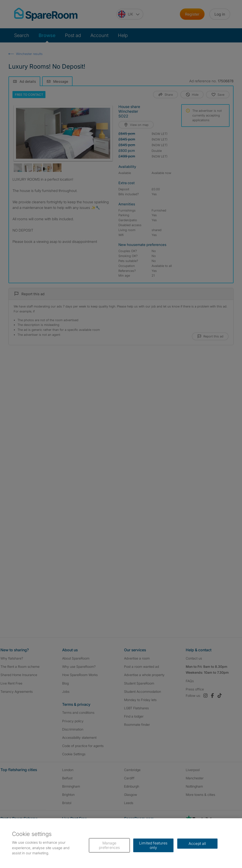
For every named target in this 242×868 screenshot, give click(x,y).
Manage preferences (109, 845)
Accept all (197, 843)
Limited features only (153, 845)
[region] (121, 843)
